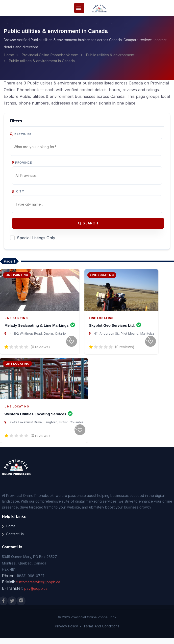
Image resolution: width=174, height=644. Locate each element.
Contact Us (15, 540)
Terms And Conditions (101, 632)
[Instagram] (21, 607)
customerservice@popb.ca (38, 588)
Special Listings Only (36, 238)
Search (88, 223)
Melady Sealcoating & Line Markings (40, 328)
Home (9, 55)
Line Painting (16, 321)
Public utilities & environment (110, 55)
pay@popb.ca (36, 594)
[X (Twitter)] (12, 607)
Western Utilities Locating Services (39, 420)
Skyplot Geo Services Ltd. (115, 328)
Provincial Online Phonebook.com (50, 55)
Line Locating (101, 321)
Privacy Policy (66, 632)
